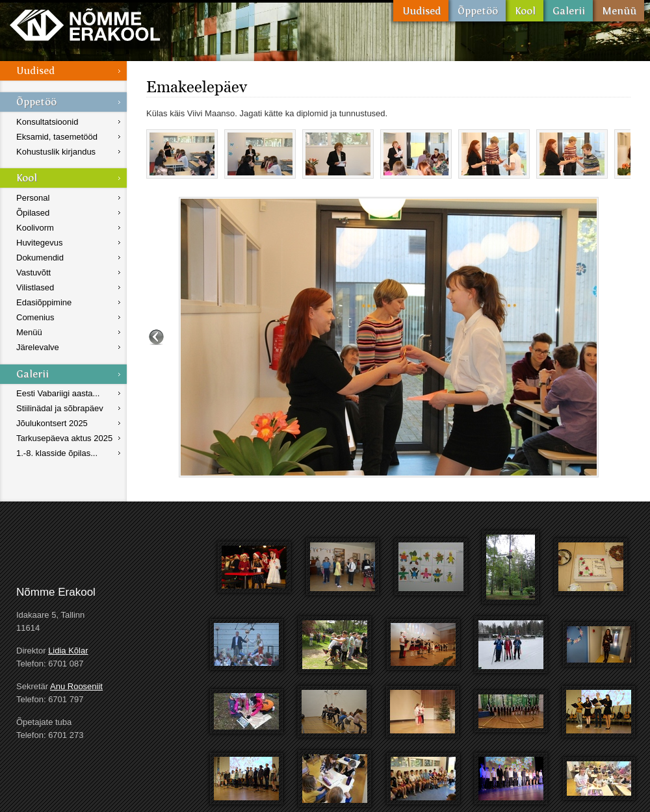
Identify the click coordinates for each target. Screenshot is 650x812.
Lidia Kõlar (68, 651)
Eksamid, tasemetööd (57, 137)
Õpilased (33, 213)
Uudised (421, 11)
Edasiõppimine (44, 302)
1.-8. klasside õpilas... (57, 453)
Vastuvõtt (33, 273)
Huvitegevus (40, 243)
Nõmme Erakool (85, 24)
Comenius (35, 317)
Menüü (618, 11)
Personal (33, 198)
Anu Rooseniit (76, 686)
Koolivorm (35, 228)
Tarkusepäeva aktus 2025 (64, 438)
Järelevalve (38, 347)
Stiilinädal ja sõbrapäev (60, 408)
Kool (525, 11)
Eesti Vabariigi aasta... (58, 393)
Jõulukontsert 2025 (52, 423)
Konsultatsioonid (47, 122)
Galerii (568, 11)
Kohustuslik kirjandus (56, 152)
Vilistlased (35, 287)
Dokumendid (40, 258)
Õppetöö (477, 11)
